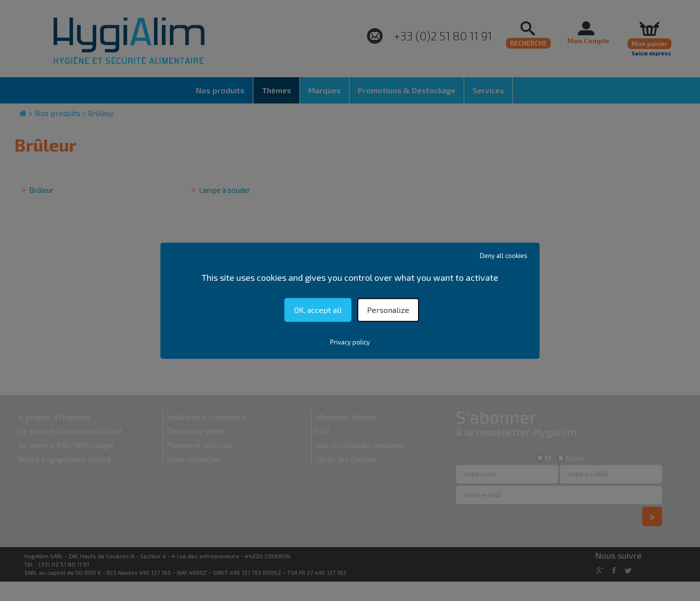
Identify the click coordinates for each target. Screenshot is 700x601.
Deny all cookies (504, 256)
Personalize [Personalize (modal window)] (388, 310)
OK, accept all (318, 310)
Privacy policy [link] (350, 342)
